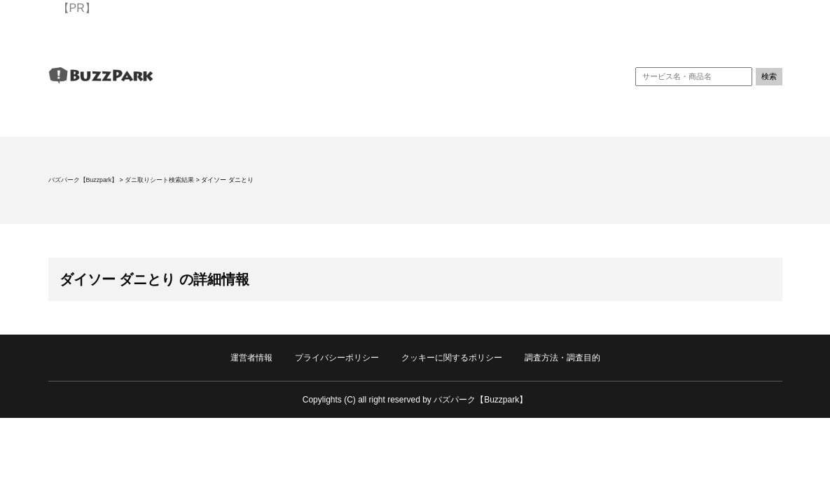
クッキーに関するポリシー (452, 358)
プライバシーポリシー (337, 358)
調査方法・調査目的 (562, 358)
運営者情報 (251, 358)
